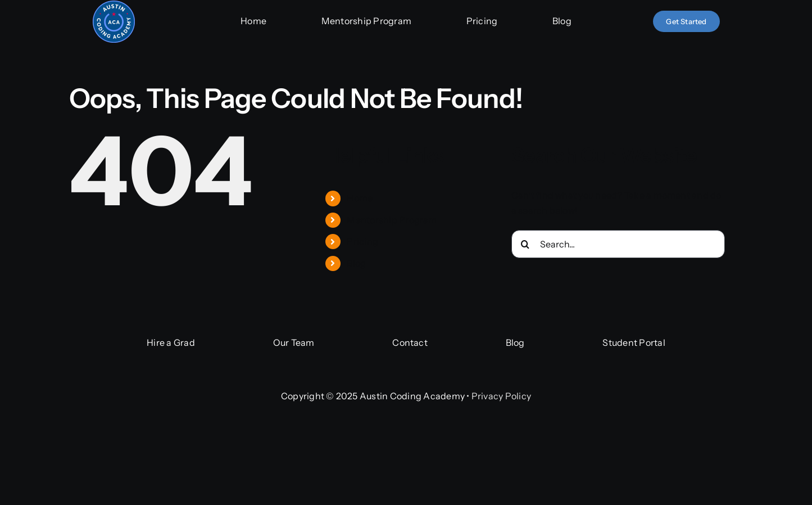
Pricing (362, 241)
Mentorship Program (392, 220)
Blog (356, 263)
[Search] (525, 244)
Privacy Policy (501, 396)
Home (360, 198)
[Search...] (618, 244)
